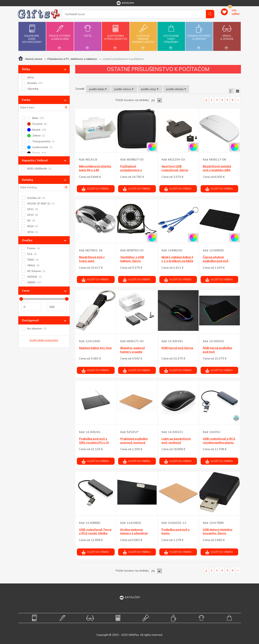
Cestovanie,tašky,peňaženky (171, 36)
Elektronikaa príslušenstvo (116, 35)
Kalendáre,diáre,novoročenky (32, 33)
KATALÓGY (130, 597)
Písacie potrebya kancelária (60, 35)
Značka (27, 240)
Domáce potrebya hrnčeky (199, 35)
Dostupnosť (30, 320)
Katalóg (27, 180)
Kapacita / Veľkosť (35, 160)
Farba (26, 100)
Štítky (26, 69)
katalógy (125, 3)
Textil (88, 34)
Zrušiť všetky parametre (44, 340)
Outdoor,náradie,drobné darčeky (143, 36)
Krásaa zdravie (227, 35)
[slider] (21, 299)
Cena (26, 291)
